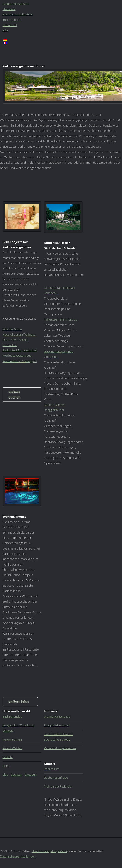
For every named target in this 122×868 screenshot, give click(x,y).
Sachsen (17, 775)
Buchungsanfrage (56, 778)
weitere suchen (14, 395)
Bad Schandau (12, 716)
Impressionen (12, 20)
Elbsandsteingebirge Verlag (50, 851)
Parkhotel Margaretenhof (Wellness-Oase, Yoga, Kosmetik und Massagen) (20, 356)
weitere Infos (18, 701)
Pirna (6, 766)
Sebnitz (8, 757)
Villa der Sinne (12, 329)
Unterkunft (10, 25)
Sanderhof (10, 345)
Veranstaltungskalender (60, 748)
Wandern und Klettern (18, 14)
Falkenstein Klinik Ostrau (61, 320)
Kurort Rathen (12, 739)
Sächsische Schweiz (16, 4)
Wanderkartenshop (57, 716)
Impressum (52, 769)
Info (5, 30)
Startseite (9, 9)
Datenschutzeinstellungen (18, 856)
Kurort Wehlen (12, 748)
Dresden (31, 775)
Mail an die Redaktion (59, 786)
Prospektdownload (57, 725)
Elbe (5, 775)
